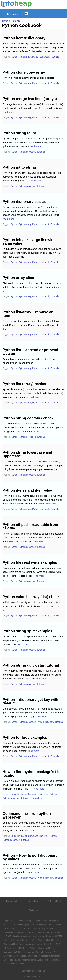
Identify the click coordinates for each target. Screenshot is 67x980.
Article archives (54, 901)
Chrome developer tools (41, 924)
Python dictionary (45, 722)
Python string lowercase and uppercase (27, 454)
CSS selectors (18, 932)
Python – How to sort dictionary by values (30, 857)
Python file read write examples (30, 562)
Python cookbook (41, 57)
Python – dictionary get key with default (30, 701)
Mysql (21, 944)
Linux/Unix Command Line (30, 794)
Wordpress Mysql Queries (32, 960)
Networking (30, 944)
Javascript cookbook (37, 936)
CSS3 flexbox (38, 932)
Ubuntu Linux (37, 798)
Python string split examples (27, 631)
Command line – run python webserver (27, 815)
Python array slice (18, 278)
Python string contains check (28, 418)
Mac (46, 794)
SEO (16, 952)
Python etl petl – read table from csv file (30, 526)
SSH (37, 952)
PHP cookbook (10, 948)
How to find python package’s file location (32, 774)
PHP (58, 944)
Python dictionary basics (24, 202)
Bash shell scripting (21, 924)
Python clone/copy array (24, 72)
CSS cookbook (23, 928)
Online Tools (49, 944)
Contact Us (33, 910)
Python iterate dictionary (24, 38)
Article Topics (34, 901)
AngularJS (41, 921)
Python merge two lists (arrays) (30, 99)
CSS (13, 928)
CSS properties (37, 928)
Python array (25, 57)
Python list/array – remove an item (28, 314)
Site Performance (27, 952)
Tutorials (55, 57)
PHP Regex (23, 948)
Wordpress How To (12, 960)
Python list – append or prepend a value (30, 352)
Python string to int (19, 133)
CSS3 (28, 932)
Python (14, 57)
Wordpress (32, 956)
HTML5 (8, 936)
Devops (49, 932)
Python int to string (19, 167)
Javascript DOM (54, 936)
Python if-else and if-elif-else (27, 490)
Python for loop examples (25, 738)
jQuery (7, 940)
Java (15, 936)
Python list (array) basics (24, 384)
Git (55, 932)
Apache (51, 921)
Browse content (13, 901)
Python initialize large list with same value (29, 242)
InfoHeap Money (52, 960)
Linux (13, 794)
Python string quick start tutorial (31, 665)
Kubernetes (16, 940)
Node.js (39, 944)
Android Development (27, 921)
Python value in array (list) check (31, 597)
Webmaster (22, 956)
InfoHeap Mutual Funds (14, 964)
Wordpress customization (49, 956)
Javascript (23, 936)
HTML (60, 932)
